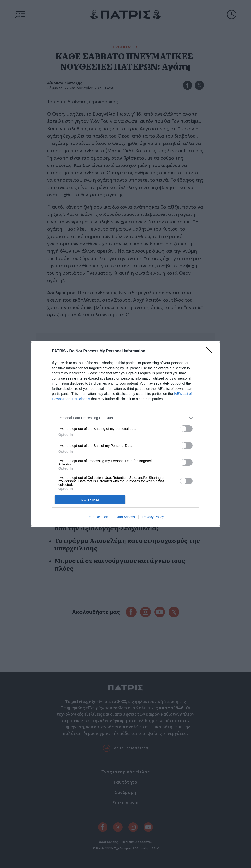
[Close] (210, 351)
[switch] (186, 429)
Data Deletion (98, 517)
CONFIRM (90, 499)
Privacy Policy (153, 517)
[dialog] (125, 434)
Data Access (125, 517)
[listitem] (125, 418)
